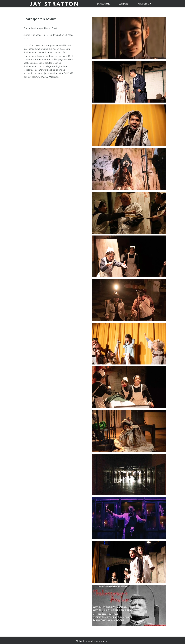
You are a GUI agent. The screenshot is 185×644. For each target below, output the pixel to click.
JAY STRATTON (54, 4)
